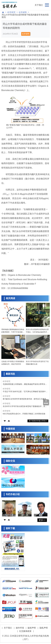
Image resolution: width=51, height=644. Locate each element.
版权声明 (32, 628)
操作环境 (20, 628)
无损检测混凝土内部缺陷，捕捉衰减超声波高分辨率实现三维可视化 (25, 384)
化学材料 (23, 12)
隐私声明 (44, 628)
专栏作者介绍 (13, 494)
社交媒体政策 (25, 631)
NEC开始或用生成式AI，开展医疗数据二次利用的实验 (24, 414)
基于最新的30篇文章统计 (38, 421)
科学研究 (11, 12)
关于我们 (39, 5)
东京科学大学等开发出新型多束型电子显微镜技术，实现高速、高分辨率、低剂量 (25, 406)
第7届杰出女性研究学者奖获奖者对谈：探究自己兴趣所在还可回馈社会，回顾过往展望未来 (25, 399)
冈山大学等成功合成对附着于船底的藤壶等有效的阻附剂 (25, 16)
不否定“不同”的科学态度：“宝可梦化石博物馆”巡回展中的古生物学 (25, 392)
